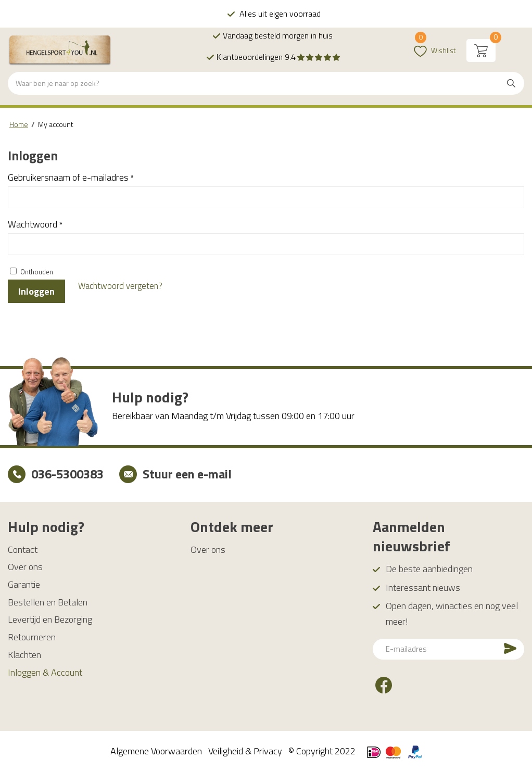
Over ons (25, 567)
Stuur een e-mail (187, 474)
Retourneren (32, 637)
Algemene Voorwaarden (156, 750)
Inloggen (36, 291)
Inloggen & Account (45, 672)
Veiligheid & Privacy (245, 750)
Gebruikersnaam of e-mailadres (71, 177)
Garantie (24, 584)
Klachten (24, 654)
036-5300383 (67, 474)
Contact (23, 549)
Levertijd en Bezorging (50, 619)
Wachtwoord (35, 224)
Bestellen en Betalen (48, 602)
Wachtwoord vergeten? (120, 286)
